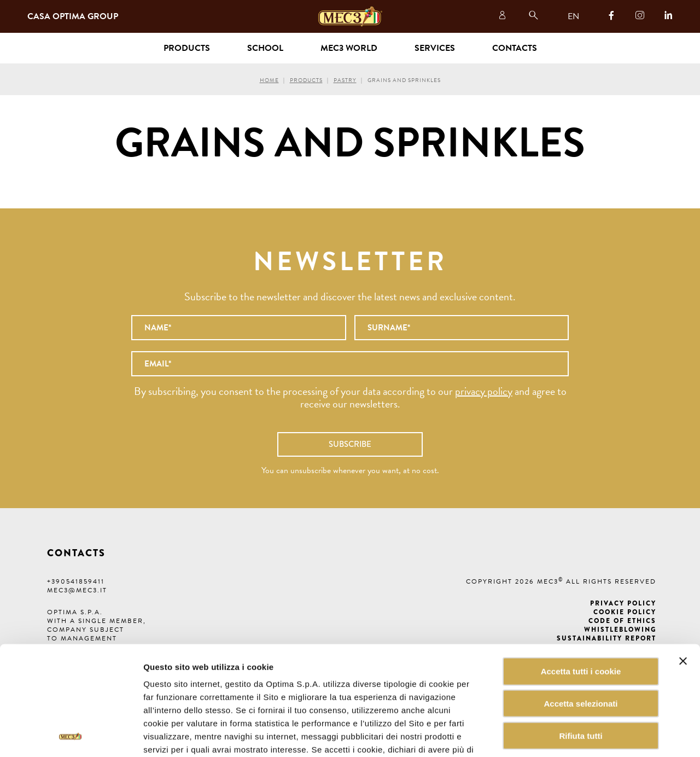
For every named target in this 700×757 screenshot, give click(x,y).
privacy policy (484, 391)
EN (573, 16)
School (265, 48)
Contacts (515, 48)
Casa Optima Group (73, 16)
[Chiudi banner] (683, 590)
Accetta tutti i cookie (581, 600)
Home (269, 80)
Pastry (345, 80)
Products (306, 80)
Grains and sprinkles (404, 80)
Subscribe (350, 444)
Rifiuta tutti (581, 664)
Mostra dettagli (555, 735)
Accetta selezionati (581, 632)
